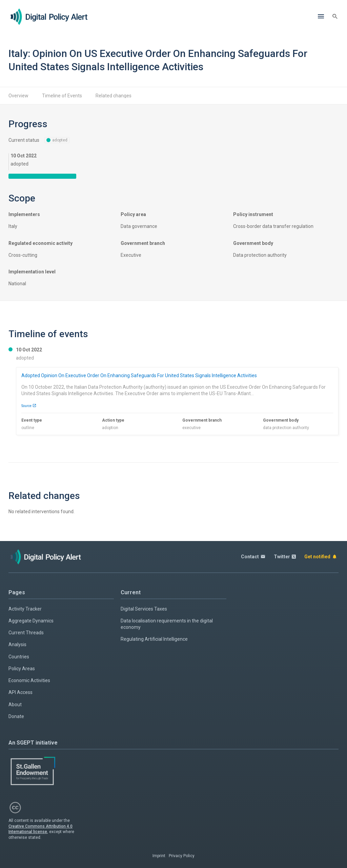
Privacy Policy (182, 856)
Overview (18, 96)
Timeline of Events (62, 96)
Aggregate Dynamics (31, 621)
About (15, 705)
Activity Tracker (25, 609)
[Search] (335, 17)
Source (29, 406)
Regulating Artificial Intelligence (154, 639)
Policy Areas (22, 669)
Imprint (159, 856)
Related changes (114, 96)
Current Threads (26, 633)
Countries (19, 657)
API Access (21, 692)
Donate (16, 716)
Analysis (17, 644)
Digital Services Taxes (144, 609)
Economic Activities (29, 680)
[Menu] (321, 17)
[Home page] (49, 17)
